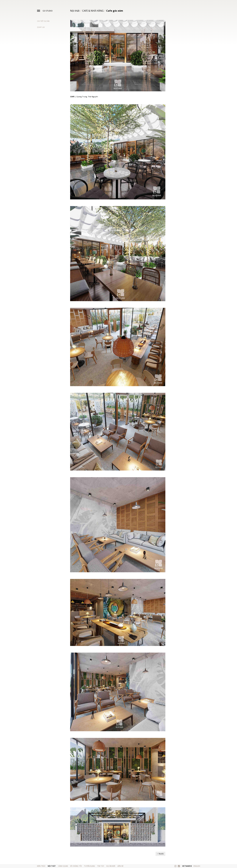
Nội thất (75, 11)
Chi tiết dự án (43, 21)
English (197, 866)
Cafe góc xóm (115, 11)
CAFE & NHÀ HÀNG (93, 11)
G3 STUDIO (48, 11)
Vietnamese (187, 866)
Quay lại (41, 27)
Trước (160, 854)
